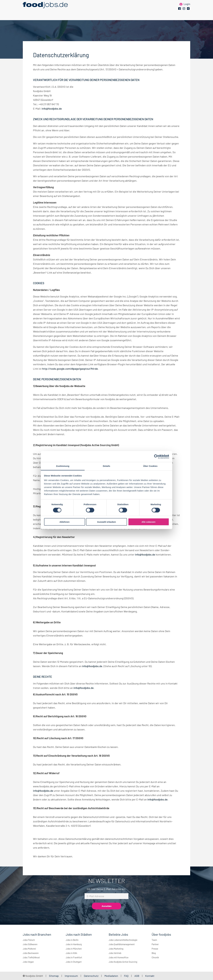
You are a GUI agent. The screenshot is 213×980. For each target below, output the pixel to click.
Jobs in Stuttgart (74, 962)
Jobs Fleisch (29, 940)
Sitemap (54, 976)
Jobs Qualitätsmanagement (122, 944)
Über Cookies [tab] (150, 466)
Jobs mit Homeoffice (119, 957)
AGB (137, 976)
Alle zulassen (149, 522)
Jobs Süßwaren (30, 944)
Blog (154, 953)
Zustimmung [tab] (63, 466)
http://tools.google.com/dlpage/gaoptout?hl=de (70, 369)
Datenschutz (91, 976)
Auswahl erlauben (106, 522)
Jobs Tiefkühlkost (31, 957)
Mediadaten (111, 976)
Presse (155, 949)
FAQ (126, 976)
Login (187, 7)
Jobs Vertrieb (115, 953)
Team (154, 940)
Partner (155, 944)
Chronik (155, 957)
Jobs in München (74, 949)
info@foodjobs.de (52, 109)
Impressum (71, 976)
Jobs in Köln (71, 953)
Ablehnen (64, 522)
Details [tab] (106, 466)
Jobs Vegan (28, 962)
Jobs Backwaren (31, 953)
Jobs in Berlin (72, 940)
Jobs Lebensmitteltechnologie (123, 940)
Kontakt (150, 976)
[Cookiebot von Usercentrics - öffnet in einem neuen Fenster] (156, 456)
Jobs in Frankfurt (74, 957)
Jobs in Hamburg (74, 944)
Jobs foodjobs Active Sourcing (123, 962)
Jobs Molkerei (29, 949)
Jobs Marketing (116, 949)
